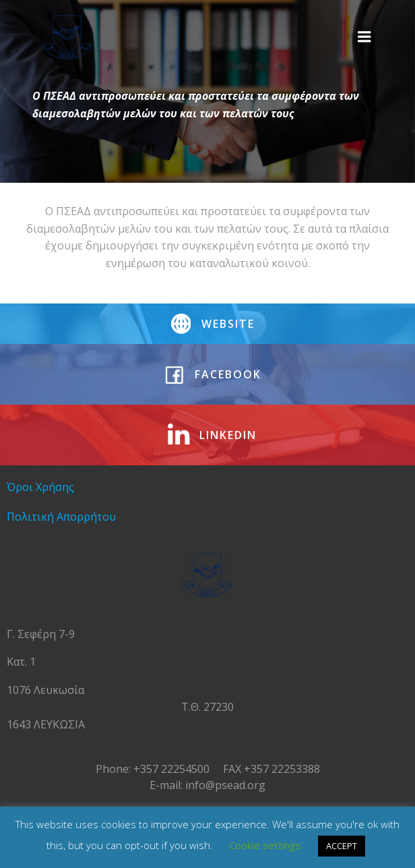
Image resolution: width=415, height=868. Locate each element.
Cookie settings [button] (265, 845)
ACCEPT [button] (342, 846)
